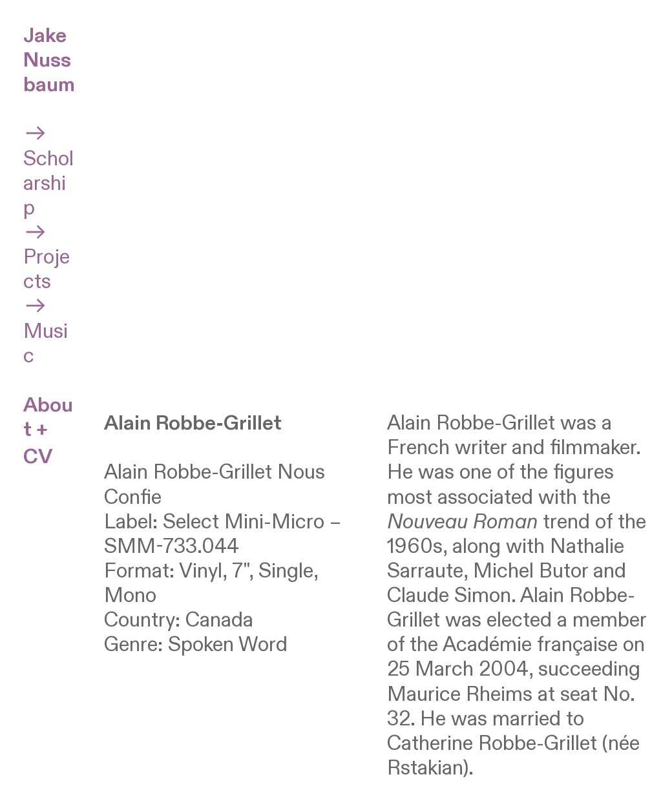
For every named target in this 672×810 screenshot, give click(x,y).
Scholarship (48, 171)
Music (46, 331)
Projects (47, 257)
